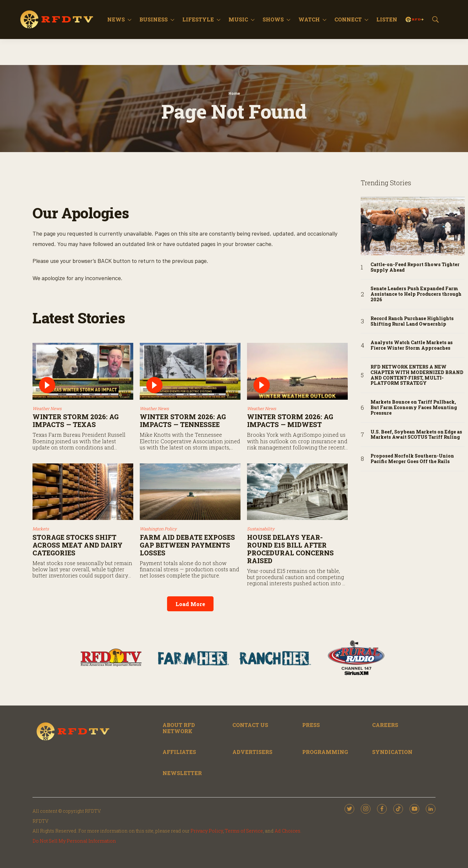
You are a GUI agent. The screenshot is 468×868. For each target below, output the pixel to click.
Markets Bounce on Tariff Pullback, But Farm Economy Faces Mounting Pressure (414, 408)
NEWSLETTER (182, 773)
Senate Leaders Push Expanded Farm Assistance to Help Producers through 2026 (416, 294)
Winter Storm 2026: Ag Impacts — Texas (76, 421)
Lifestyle (198, 19)
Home (234, 93)
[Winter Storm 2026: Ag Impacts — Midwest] (297, 371)
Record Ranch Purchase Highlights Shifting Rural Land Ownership (412, 321)
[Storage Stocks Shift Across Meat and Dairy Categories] (83, 492)
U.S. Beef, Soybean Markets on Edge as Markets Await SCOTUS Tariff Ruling (416, 435)
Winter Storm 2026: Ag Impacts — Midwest (290, 421)
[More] (130, 19)
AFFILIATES (179, 752)
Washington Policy (158, 529)
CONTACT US (250, 725)
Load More (190, 604)
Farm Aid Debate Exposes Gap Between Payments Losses (187, 545)
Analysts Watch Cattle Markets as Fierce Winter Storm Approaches (412, 345)
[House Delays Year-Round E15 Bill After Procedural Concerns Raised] (297, 492)
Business (154, 19)
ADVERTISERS (252, 752)
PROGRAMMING (325, 752)
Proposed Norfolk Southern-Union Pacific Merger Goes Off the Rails (412, 459)
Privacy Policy (207, 831)
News (116, 19)
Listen (387, 19)
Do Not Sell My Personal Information (74, 841)
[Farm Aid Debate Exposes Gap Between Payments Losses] (190, 492)
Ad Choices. (288, 831)
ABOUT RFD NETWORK (179, 728)
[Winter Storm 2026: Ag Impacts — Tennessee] (190, 371)
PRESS (311, 725)
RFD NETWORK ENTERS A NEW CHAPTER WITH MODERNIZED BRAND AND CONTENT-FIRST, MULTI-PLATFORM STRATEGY (417, 375)
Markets (41, 529)
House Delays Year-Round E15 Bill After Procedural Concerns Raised (290, 549)
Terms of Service (244, 831)
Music (238, 19)
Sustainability (261, 529)
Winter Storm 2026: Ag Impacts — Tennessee (183, 421)
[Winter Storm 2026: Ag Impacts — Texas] (83, 371)
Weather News (47, 408)
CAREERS (385, 725)
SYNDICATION (392, 752)
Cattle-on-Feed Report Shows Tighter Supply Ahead (415, 267)
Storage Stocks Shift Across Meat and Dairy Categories (78, 545)
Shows (273, 19)
